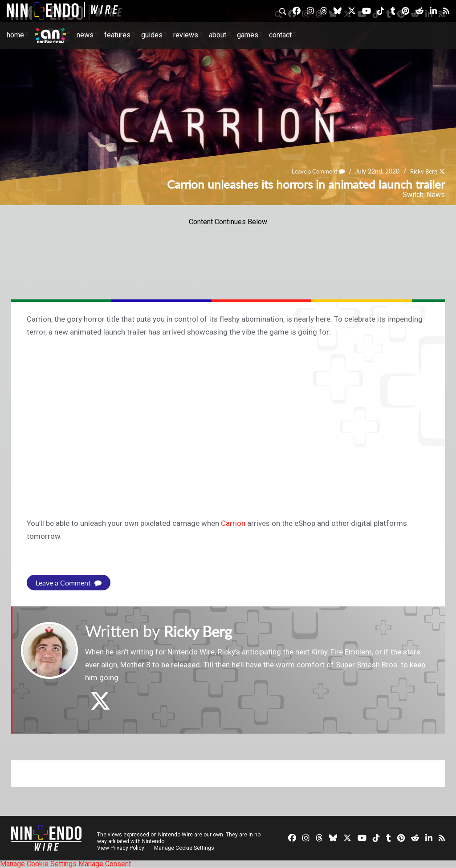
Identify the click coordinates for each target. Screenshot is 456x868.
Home (15, 35)
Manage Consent (105, 864)
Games (248, 35)
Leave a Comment (314, 172)
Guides (152, 35)
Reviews (186, 35)
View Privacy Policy (121, 848)
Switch (413, 195)
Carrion (233, 523)
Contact (280, 35)
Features (117, 35)
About (218, 35)
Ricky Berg (422, 172)
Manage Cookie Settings (185, 848)
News (85, 35)
